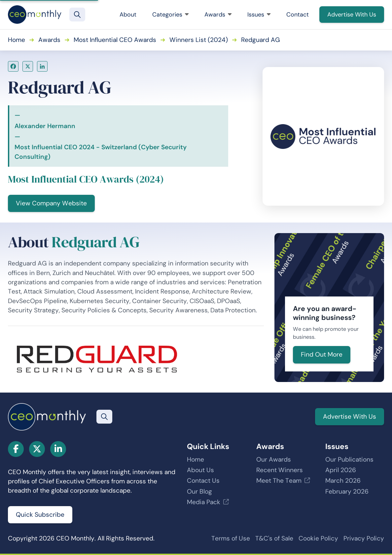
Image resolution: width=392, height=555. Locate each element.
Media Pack (204, 502)
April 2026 (341, 470)
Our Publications (349, 459)
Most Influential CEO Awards (115, 40)
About (128, 15)
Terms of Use (231, 538)
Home (17, 40)
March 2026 (343, 481)
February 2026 (347, 491)
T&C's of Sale (274, 538)
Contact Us (203, 481)
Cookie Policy (318, 538)
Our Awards (274, 459)
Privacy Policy (364, 538)
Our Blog (199, 491)
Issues (259, 15)
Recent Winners (280, 470)
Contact (298, 15)
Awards (218, 15)
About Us (200, 470)
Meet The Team (279, 481)
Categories (170, 15)
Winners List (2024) (199, 40)
